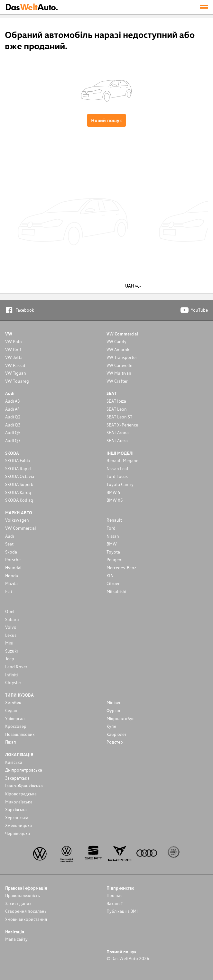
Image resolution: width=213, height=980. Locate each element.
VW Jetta (14, 357)
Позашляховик (20, 734)
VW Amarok (118, 349)
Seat (9, 544)
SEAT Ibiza (116, 401)
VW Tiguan (16, 373)
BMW (112, 544)
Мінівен (114, 702)
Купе (111, 726)
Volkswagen (17, 520)
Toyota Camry (120, 484)
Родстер (115, 742)
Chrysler (13, 682)
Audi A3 (13, 401)
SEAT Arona (118, 432)
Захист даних (18, 903)
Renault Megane (122, 460)
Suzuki (11, 651)
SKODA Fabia (18, 460)
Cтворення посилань (26, 911)
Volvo (11, 627)
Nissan (113, 536)
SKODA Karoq (18, 492)
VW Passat (15, 365)
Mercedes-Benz (121, 568)
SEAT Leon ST (119, 417)
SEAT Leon (117, 409)
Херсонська (17, 817)
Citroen (114, 583)
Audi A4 (13, 409)
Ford (111, 528)
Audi (9, 536)
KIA (110, 576)
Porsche (13, 559)
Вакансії (114, 903)
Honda (12, 576)
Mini (9, 643)
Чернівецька (18, 833)
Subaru (12, 619)
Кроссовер (16, 726)
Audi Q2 (13, 417)
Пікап (11, 742)
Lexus (11, 635)
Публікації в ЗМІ (122, 911)
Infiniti (11, 675)
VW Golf (13, 349)
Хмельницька (19, 825)
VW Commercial (21, 528)
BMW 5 (113, 492)
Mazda (11, 583)
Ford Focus (117, 476)
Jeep (10, 659)
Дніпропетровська (24, 770)
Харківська (16, 809)
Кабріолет (116, 734)
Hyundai (13, 568)
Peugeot (115, 559)
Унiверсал (15, 718)
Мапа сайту (16, 939)
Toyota (113, 552)
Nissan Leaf (117, 468)
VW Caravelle (119, 365)
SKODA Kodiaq (19, 500)
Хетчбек (13, 702)
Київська (14, 762)
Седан (11, 710)
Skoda (11, 552)
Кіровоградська (21, 794)
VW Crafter (117, 381)
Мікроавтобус (120, 718)
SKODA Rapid (18, 468)
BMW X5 (115, 500)
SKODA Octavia (20, 476)
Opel (10, 611)
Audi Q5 (13, 432)
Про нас (114, 895)
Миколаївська (19, 802)
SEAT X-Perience (122, 425)
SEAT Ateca (117, 440)
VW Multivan (119, 373)
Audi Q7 (13, 440)
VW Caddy (116, 341)
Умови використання (26, 919)
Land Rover (16, 667)
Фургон (114, 710)
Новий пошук (106, 120)
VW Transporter (122, 357)
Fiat (9, 591)
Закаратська (17, 778)
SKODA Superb (19, 484)
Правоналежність (23, 895)
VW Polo (14, 341)
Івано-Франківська (24, 786)
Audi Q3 (13, 425)
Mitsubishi (116, 591)
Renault (114, 520)
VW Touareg (17, 381)
